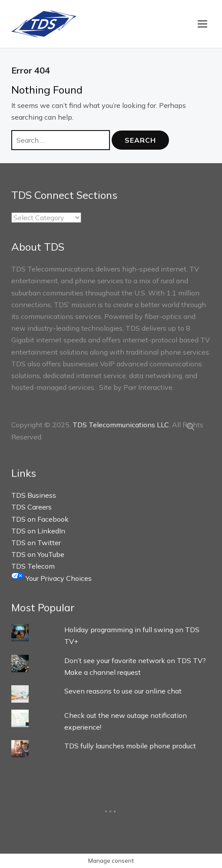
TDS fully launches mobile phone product (130, 746)
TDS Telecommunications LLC (121, 425)
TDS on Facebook (40, 519)
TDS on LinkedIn (38, 531)
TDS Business (34, 495)
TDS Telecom (33, 566)
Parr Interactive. (149, 387)
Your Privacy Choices (51, 578)
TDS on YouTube (38, 554)
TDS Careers (31, 507)
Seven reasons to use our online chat (123, 691)
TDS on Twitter (36, 543)
